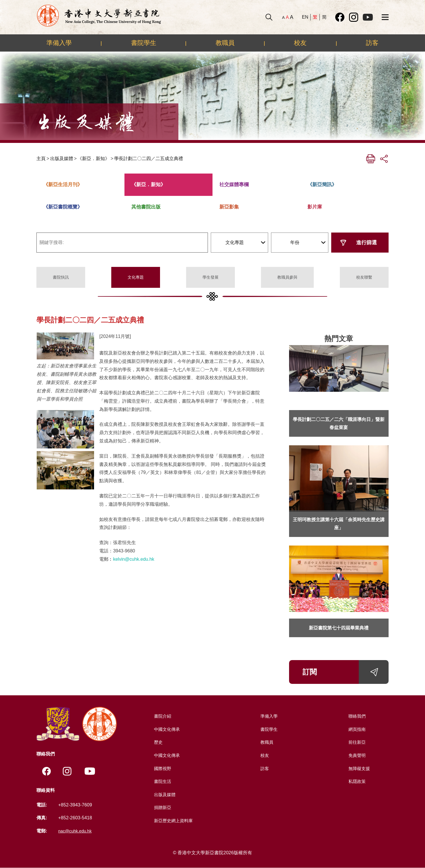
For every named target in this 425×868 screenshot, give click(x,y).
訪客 (372, 43)
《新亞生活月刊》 (63, 185)
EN (305, 17)
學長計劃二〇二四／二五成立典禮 (149, 159)
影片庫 (315, 207)
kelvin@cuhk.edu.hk (133, 559)
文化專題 (136, 277)
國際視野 (162, 768)
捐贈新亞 (162, 807)
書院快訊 (61, 277)
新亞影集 (229, 207)
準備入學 (59, 43)
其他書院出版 (146, 207)
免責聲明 (356, 755)
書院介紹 (162, 716)
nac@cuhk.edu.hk (77, 831)
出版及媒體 (62, 159)
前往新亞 (356, 742)
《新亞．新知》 (93, 159)
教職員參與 (287, 277)
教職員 (225, 43)
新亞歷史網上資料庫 (173, 821)
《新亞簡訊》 (322, 185)
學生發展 (210, 277)
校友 (300, 43)
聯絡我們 (356, 716)
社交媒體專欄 (234, 185)
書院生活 (162, 781)
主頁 (41, 159)
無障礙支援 (359, 768)
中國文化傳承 (167, 729)
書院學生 (144, 43)
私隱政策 (356, 781)
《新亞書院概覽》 (63, 207)
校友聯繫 (364, 277)
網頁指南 (356, 729)
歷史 (157, 742)
